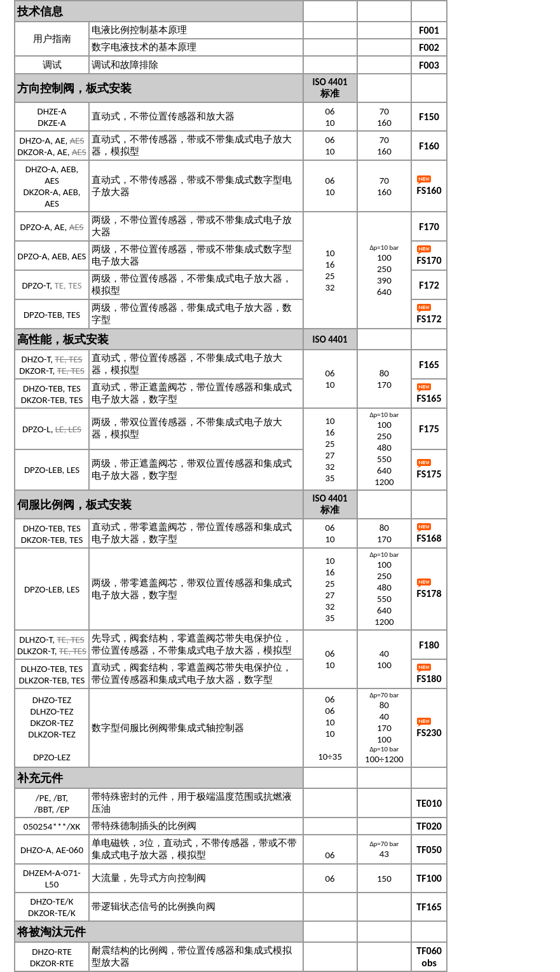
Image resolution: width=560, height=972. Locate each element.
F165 (429, 365)
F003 (429, 65)
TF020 (429, 826)
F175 (429, 429)
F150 (429, 117)
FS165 (429, 398)
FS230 (429, 733)
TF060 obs (429, 957)
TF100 (429, 878)
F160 (429, 146)
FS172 (429, 319)
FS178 (429, 593)
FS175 (429, 474)
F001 (429, 30)
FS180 (429, 679)
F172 (429, 285)
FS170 (429, 260)
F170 (429, 227)
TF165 (429, 907)
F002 (429, 47)
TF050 (429, 850)
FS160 (429, 190)
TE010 (429, 803)
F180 (429, 645)
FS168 (429, 538)
